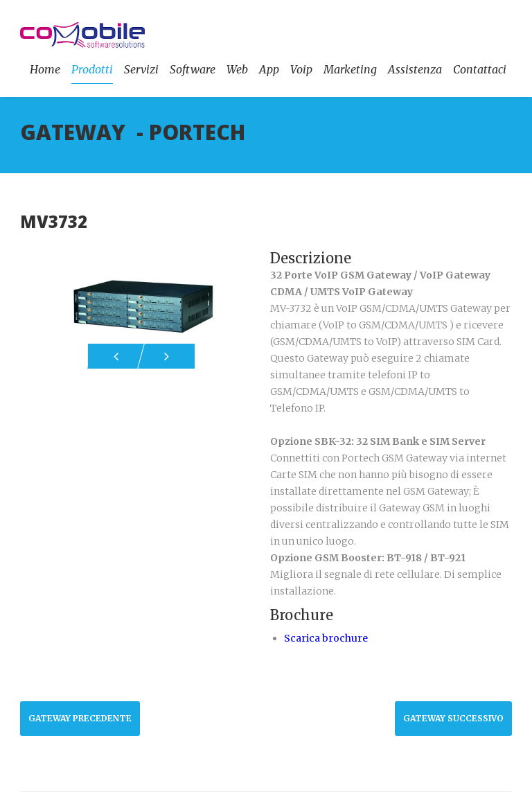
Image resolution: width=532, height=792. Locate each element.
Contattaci (480, 69)
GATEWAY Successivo (453, 718)
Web (237, 69)
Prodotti (92, 69)
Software (193, 69)
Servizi (141, 69)
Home (45, 69)
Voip (301, 69)
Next (166, 356)
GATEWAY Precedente (80, 718)
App (269, 69)
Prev (116, 356)
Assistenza (415, 69)
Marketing (350, 69)
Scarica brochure (326, 638)
